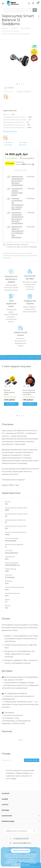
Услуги (5, 805)
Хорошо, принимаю (21, 851)
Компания (7, 816)
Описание (4, 357)
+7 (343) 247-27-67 (21, 839)
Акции (5, 799)
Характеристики (14, 357)
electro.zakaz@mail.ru (22, 843)
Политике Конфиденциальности (24, 864)
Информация (8, 821)
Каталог (6, 793)
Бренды (5, 810)
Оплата (23, 357)
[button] (17, 84)
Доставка (30, 357)
